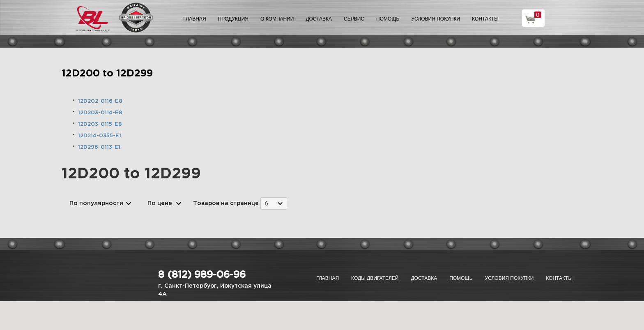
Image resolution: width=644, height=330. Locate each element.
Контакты (485, 19)
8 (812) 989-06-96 (202, 275)
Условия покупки (436, 19)
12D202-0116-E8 (100, 101)
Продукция (233, 19)
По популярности (96, 203)
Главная (195, 19)
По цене (160, 203)
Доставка (319, 19)
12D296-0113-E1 (99, 147)
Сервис (354, 19)
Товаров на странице (226, 203)
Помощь (388, 19)
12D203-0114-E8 (100, 113)
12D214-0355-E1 (100, 136)
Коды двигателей (375, 278)
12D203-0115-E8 (100, 124)
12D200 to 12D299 (107, 74)
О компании (277, 19)
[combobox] (274, 203)
